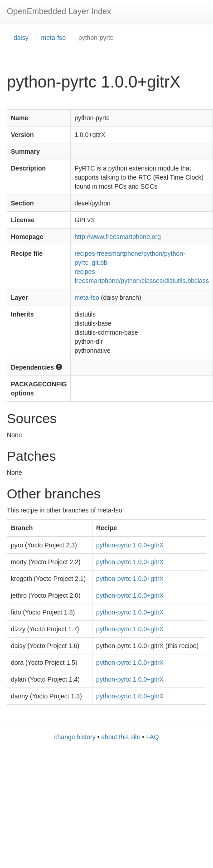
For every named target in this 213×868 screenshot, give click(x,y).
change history (75, 737)
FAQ (152, 737)
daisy (21, 38)
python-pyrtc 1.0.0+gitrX (130, 545)
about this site (121, 737)
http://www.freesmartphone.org (118, 237)
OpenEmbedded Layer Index (59, 11)
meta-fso (53, 38)
